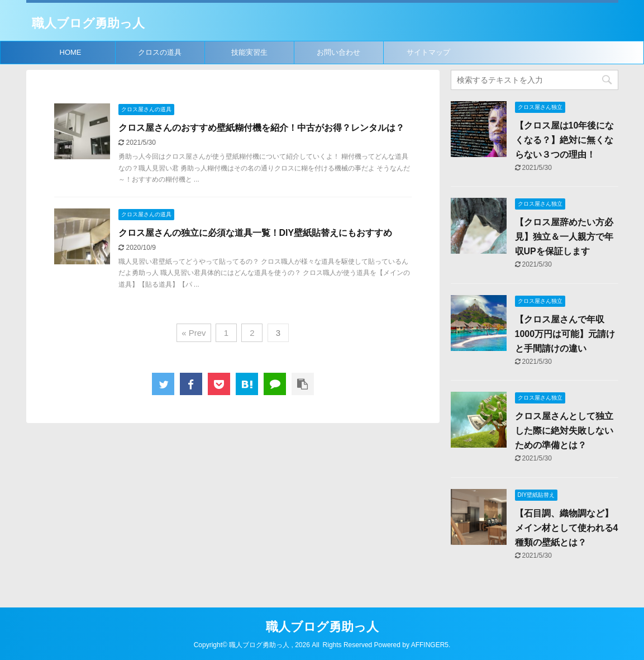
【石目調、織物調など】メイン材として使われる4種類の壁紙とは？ (567, 528)
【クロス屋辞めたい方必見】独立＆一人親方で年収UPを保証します (564, 237)
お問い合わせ (338, 52)
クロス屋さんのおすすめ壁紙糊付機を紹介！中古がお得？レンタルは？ (261, 128)
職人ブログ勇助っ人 (88, 23)
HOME (71, 52)
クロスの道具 (160, 52)
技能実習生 (249, 52)
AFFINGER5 (430, 645)
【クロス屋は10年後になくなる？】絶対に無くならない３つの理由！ (565, 140)
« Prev (194, 333)
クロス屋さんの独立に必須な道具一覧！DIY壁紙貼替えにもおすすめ (256, 233)
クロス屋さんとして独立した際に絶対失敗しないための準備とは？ (564, 431)
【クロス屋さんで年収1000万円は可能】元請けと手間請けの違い (565, 334)
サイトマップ (428, 52)
